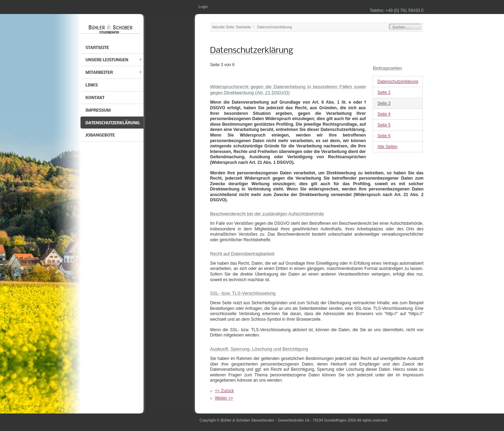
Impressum (98, 110)
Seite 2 (384, 92)
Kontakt (95, 98)
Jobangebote (100, 135)
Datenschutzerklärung (113, 123)
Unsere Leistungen (107, 60)
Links (92, 85)
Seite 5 (384, 125)
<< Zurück (224, 391)
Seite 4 (384, 114)
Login (203, 7)
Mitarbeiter (99, 73)
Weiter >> (224, 398)
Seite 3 (384, 103)
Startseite (97, 48)
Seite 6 (384, 136)
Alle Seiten (387, 147)
